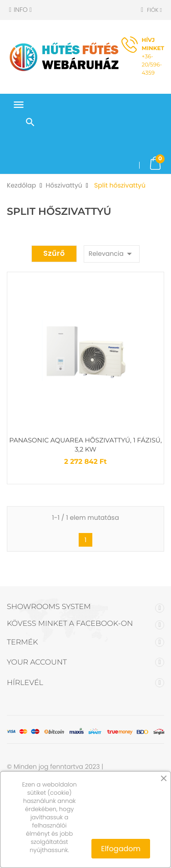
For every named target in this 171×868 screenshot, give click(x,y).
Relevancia (112, 254)
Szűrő (54, 253)
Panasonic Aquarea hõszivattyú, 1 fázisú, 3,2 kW (85, 445)
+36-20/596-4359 (153, 57)
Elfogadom (121, 849)
